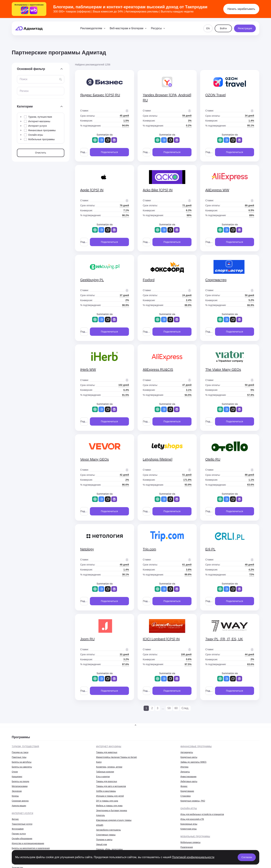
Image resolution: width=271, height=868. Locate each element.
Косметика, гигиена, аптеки (109, 767)
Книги (99, 762)
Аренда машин (19, 806)
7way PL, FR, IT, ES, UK (224, 639)
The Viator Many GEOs (223, 370)
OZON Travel (216, 95)
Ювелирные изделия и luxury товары (114, 820)
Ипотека (184, 767)
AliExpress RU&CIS (158, 370)
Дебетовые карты (189, 781)
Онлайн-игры (189, 808)
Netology (87, 549)
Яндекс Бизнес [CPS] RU (100, 95)
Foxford (149, 280)
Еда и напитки (103, 777)
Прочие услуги (19, 834)
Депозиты (185, 772)
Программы (21, 737)
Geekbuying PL (92, 280)
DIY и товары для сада (107, 801)
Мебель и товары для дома (109, 806)
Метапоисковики (20, 786)
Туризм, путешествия (25, 746)
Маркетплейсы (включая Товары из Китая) (116, 757)
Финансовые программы (196, 746)
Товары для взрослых (107, 781)
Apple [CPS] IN (92, 190)
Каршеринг (17, 777)
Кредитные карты (189, 757)
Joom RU (87, 639)
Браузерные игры (189, 824)
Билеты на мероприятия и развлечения (31, 848)
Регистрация (245, 28)
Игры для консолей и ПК (192, 819)
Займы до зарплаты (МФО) (193, 762)
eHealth (100, 825)
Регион (24, 91)
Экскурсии (17, 791)
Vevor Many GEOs (95, 459)
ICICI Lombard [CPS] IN (161, 639)
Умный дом (102, 844)
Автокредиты (187, 752)
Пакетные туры (19, 757)
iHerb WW (88, 370)
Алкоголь (101, 815)
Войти (223, 28)
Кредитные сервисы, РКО (193, 801)
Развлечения (187, 847)
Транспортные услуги (22, 824)
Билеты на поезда (20, 781)
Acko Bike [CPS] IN (158, 190)
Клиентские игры (189, 829)
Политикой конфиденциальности (193, 857)
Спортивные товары (106, 835)
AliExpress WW (217, 190)
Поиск (24, 79)
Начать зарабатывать (241, 9)
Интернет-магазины (109, 746)
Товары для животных (107, 752)
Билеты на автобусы (22, 762)
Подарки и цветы (104, 840)
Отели (15, 772)
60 (176, 708)
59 (169, 708)
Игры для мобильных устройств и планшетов (202, 814)
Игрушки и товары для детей (110, 796)
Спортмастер (216, 280)
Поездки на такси (20, 752)
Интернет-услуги (22, 813)
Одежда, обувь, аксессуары (109, 849)
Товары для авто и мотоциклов (111, 786)
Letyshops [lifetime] (158, 459)
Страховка (186, 796)
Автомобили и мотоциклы (108, 830)
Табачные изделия (105, 772)
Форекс (184, 786)
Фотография (18, 829)
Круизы (15, 796)
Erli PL (210, 549)
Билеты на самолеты (22, 767)
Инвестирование (188, 777)
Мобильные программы (195, 836)
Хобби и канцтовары (106, 791)
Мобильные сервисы (190, 842)
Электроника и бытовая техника (112, 811)
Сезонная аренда (20, 801)
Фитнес (15, 819)
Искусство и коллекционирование (28, 843)
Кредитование (187, 791)
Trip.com (149, 549)
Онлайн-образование (22, 839)
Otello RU (213, 459)
